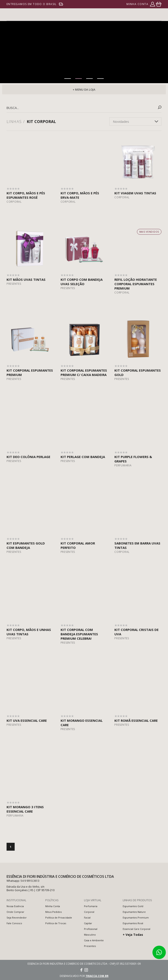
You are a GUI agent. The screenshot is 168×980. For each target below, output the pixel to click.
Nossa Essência (15, 906)
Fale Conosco (14, 923)
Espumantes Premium (136, 918)
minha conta (137, 4)
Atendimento (159, 952)
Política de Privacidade (59, 918)
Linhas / (16, 121)
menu (159, 15)
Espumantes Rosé (133, 923)
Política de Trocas (56, 923)
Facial (87, 918)
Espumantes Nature (134, 912)
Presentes (90, 946)
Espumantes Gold (133, 906)
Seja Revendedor (17, 918)
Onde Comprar (15, 912)
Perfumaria (91, 906)
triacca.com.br (97, 976)
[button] (68, 79)
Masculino (90, 935)
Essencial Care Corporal (136, 929)
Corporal (89, 912)
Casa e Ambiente (94, 940)
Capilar (88, 923)
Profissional (91, 929)
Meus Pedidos (53, 912)
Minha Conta (53, 906)
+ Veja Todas (133, 935)
